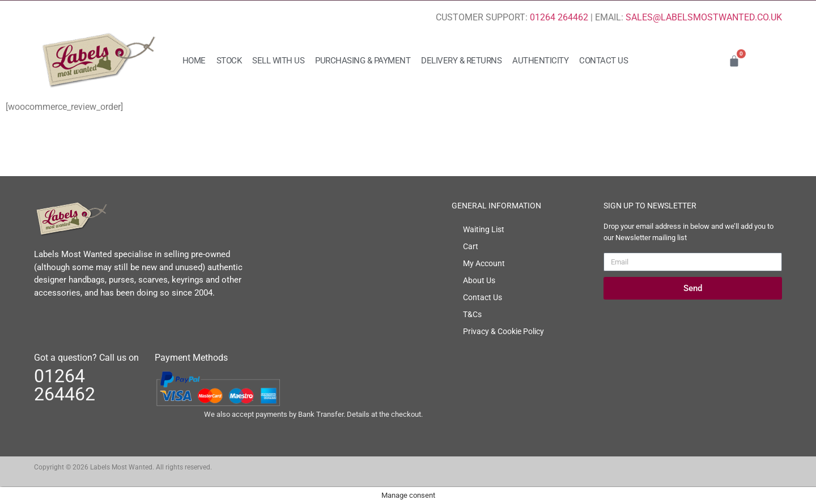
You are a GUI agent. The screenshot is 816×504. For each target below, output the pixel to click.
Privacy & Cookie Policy (503, 331)
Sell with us (278, 61)
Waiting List (484, 229)
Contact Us (603, 61)
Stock (229, 61)
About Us (479, 280)
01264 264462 (559, 17)
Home (194, 61)
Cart (471, 246)
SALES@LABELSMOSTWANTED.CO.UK (704, 17)
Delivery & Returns (461, 61)
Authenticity (540, 61)
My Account (484, 263)
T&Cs (472, 314)
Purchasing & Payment (363, 61)
